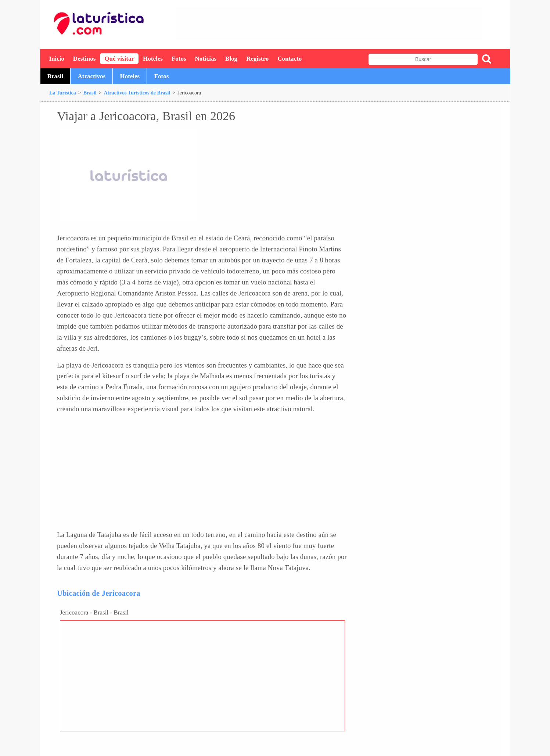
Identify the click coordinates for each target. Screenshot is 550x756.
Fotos (179, 59)
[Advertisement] (329, 24)
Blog (231, 59)
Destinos (84, 59)
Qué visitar (119, 59)
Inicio (57, 59)
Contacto (290, 59)
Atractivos (92, 76)
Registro (257, 59)
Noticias (206, 59)
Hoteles (153, 59)
